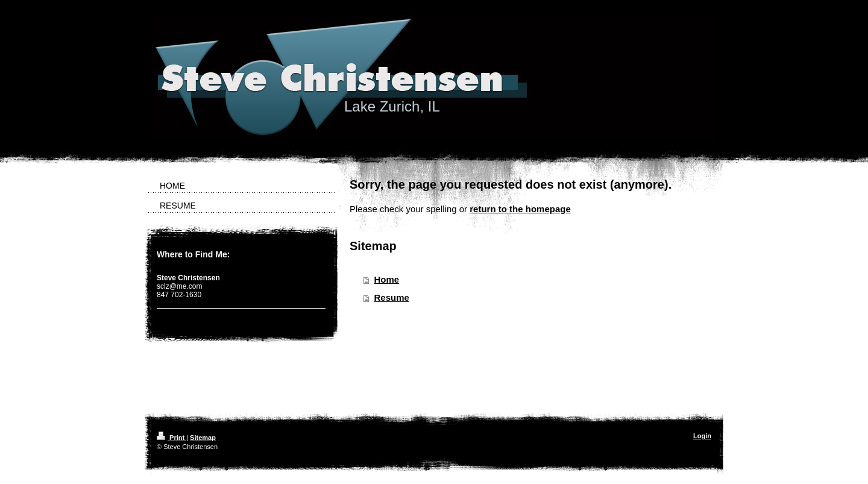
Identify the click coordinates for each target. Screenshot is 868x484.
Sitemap (203, 438)
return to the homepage (520, 209)
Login (702, 436)
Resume (392, 297)
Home (387, 279)
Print (171, 438)
